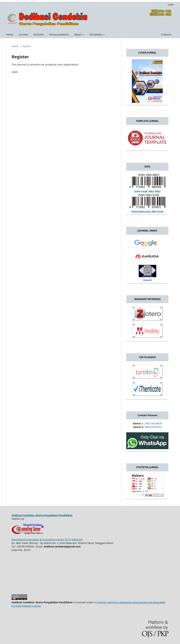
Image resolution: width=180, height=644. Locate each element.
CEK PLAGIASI (147, 357)
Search (166, 34)
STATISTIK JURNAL (147, 467)
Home (10, 34)
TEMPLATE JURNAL (147, 121)
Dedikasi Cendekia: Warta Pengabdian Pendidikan (42, 515)
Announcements (59, 34)
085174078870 (154, 423)
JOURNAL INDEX (147, 231)
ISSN (147, 166)
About (78, 34)
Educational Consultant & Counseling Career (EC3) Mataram (47, 539)
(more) (147, 280)
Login (171, 4)
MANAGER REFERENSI (147, 299)
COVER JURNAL (147, 53)
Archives (39, 34)
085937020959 (153, 427)
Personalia (96, 34)
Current (23, 34)
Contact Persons (147, 415)
